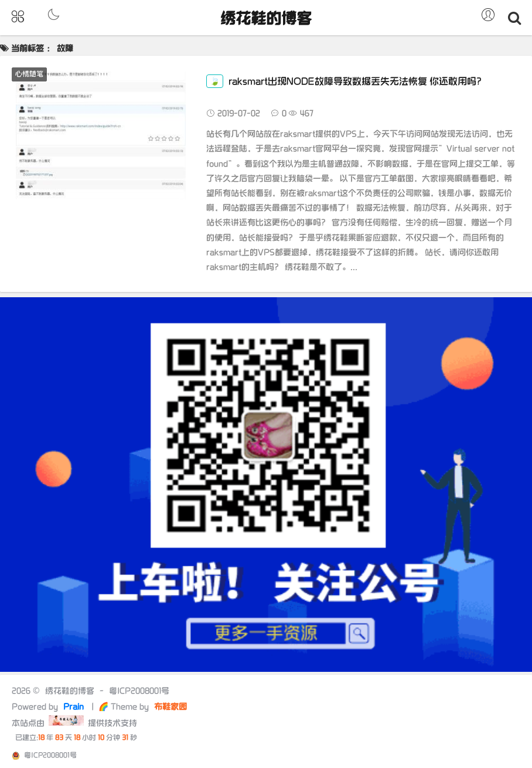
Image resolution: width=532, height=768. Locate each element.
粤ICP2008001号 (139, 691)
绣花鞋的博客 (266, 19)
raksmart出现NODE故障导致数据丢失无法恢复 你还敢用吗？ (346, 82)
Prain (75, 707)
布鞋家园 (169, 707)
